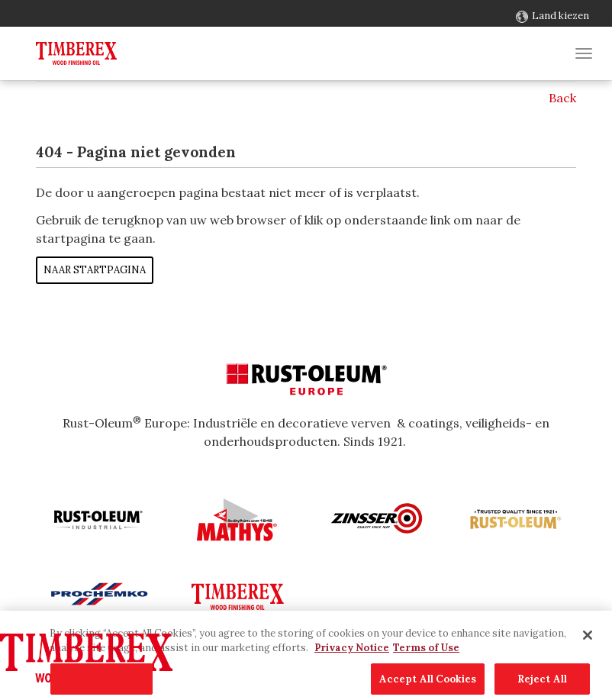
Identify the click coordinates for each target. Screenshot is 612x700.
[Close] (588, 650)
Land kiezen (560, 16)
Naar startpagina (95, 270)
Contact (33, 16)
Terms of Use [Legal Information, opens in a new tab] (426, 664)
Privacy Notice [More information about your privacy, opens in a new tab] (352, 664)
